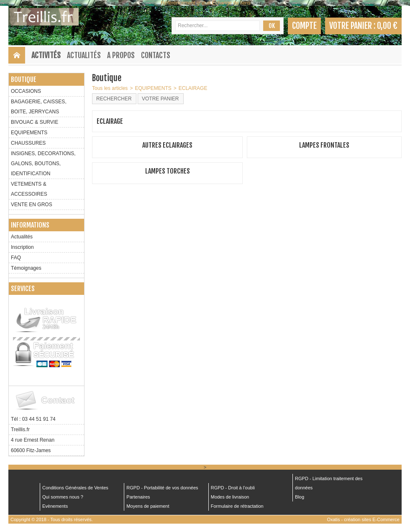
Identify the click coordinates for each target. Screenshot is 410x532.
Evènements (55, 506)
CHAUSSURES (28, 143)
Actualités (84, 55)
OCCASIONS (26, 91)
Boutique (24, 79)
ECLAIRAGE (193, 88)
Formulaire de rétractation (237, 506)
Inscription (22, 247)
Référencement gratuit (186, 3)
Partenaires (138, 497)
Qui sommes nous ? (63, 497)
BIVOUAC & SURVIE (35, 122)
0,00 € (387, 26)
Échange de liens (231, 3)
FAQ (16, 258)
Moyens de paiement (148, 506)
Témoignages (26, 268)
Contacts (156, 55)
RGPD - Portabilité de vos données (162, 488)
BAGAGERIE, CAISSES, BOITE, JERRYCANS (39, 107)
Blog (300, 497)
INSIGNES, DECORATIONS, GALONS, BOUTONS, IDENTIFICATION (43, 164)
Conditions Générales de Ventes (75, 488)
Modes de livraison (230, 497)
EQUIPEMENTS (29, 133)
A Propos (121, 55)
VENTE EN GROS (32, 205)
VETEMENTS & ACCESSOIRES (29, 189)
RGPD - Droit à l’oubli (233, 488)
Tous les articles (110, 88)
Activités (46, 55)
